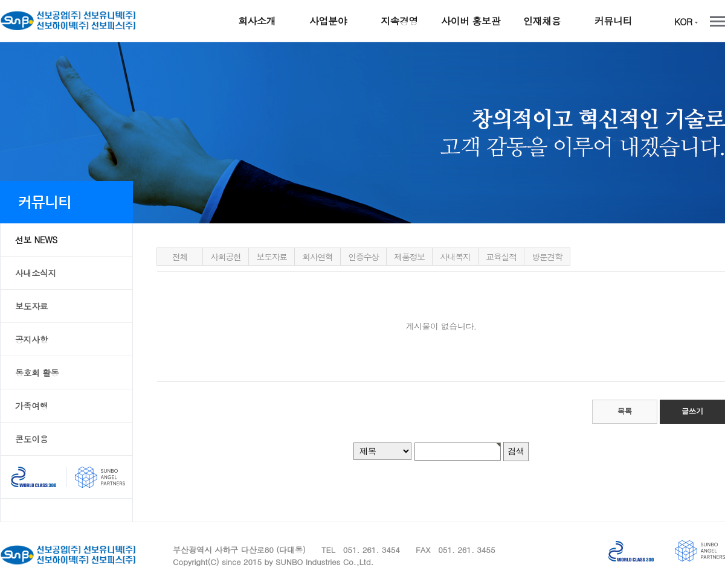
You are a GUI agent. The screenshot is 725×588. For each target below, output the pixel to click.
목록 (625, 411)
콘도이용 (31, 439)
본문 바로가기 (0, 43)
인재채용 (542, 21)
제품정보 (409, 257)
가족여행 (31, 406)
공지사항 (31, 339)
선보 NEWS (36, 240)
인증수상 (363, 257)
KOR (686, 21)
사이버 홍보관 (471, 21)
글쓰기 (692, 411)
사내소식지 (36, 273)
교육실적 (501, 257)
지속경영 (399, 21)
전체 (180, 257)
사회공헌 (225, 257)
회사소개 (257, 21)
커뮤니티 (613, 21)
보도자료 (31, 306)
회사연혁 (317, 257)
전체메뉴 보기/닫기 (717, 21)
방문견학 (547, 257)
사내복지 (455, 257)
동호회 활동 (37, 372)
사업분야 (328, 21)
